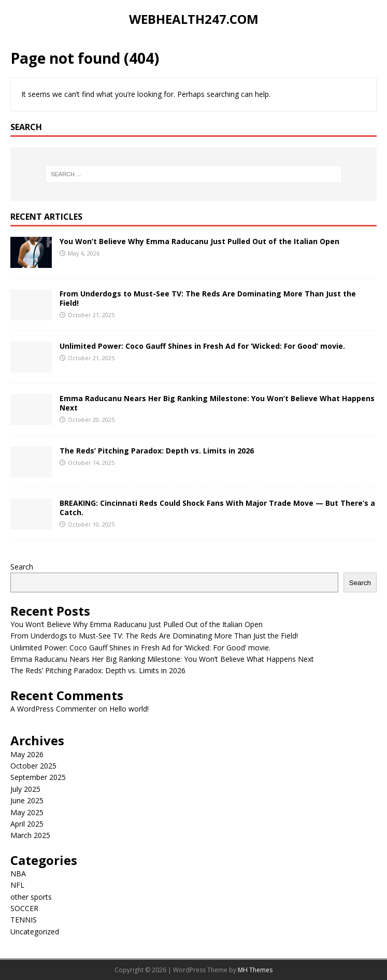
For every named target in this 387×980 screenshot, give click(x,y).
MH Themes (255, 970)
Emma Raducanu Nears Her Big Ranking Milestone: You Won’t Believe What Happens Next (217, 403)
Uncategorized (35, 932)
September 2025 (38, 777)
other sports (31, 897)
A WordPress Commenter (53, 709)
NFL (17, 885)
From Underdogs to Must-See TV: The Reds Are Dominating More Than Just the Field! (208, 298)
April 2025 (27, 824)
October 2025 (33, 766)
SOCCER (24, 908)
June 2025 (27, 800)
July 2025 (25, 789)
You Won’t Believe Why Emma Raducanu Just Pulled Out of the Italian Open (199, 241)
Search (22, 567)
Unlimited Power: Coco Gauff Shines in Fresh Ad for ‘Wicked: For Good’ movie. (202, 346)
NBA (18, 874)
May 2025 (27, 812)
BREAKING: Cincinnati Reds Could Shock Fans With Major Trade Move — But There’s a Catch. (217, 508)
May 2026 (27, 754)
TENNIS (24, 920)
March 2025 (30, 835)
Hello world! (129, 709)
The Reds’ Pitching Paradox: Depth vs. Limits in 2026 (157, 451)
